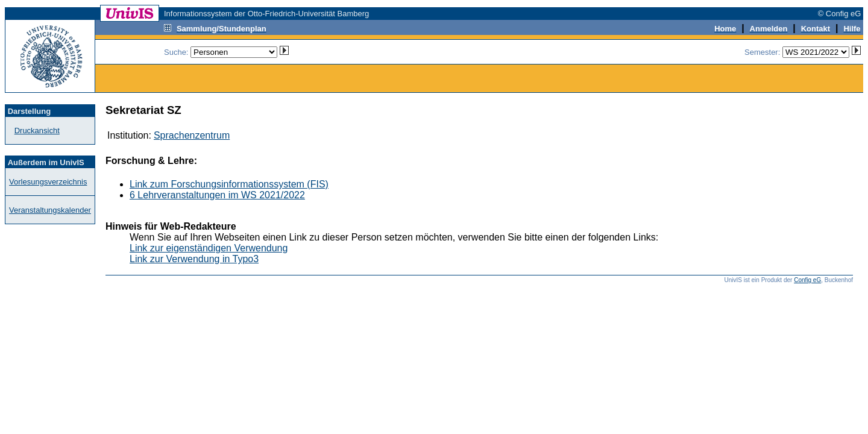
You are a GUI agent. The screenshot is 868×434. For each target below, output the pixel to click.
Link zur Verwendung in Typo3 (194, 259)
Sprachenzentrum (192, 135)
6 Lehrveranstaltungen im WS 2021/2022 (217, 195)
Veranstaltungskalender (50, 210)
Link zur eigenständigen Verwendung (209, 248)
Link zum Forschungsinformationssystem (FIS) (229, 184)
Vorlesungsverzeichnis (48, 182)
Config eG (807, 280)
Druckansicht (37, 131)
